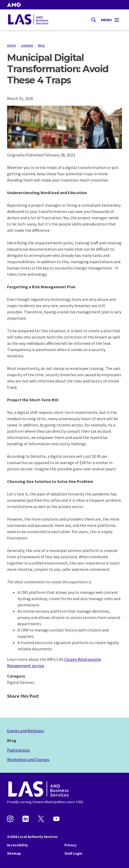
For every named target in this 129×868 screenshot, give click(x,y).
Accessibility (17, 845)
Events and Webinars (26, 731)
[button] (14, 5)
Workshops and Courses (28, 759)
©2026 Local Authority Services (32, 837)
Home (11, 45)
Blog (41, 45)
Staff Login (73, 853)
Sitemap (14, 853)
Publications (18, 750)
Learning (27, 45)
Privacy (71, 845)
